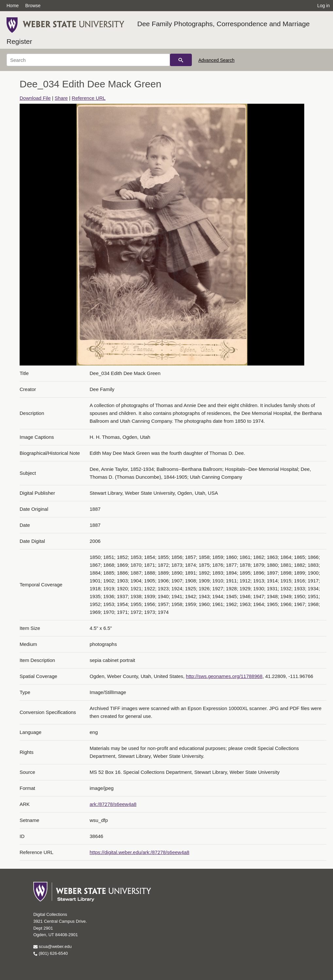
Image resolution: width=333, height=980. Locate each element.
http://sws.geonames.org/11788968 (224, 676)
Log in (324, 6)
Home (13, 6)
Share (61, 98)
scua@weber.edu (52, 946)
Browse (33, 6)
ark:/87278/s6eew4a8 (113, 804)
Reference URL (89, 98)
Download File (35, 98)
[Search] (88, 60)
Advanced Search (216, 60)
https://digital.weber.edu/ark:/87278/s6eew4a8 (139, 852)
